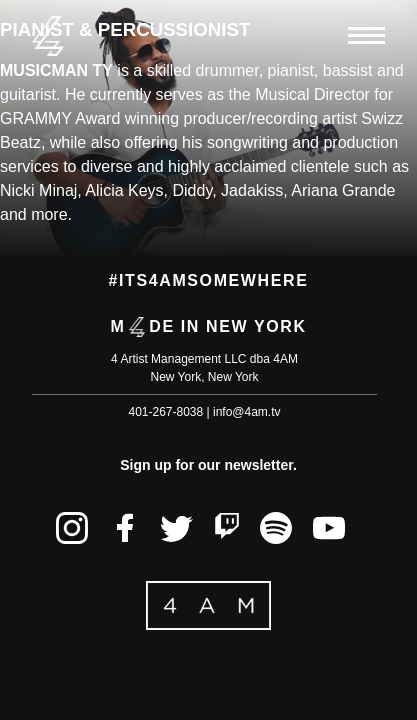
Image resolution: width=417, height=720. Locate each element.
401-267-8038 (165, 412)
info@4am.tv (247, 412)
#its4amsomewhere (209, 280)
